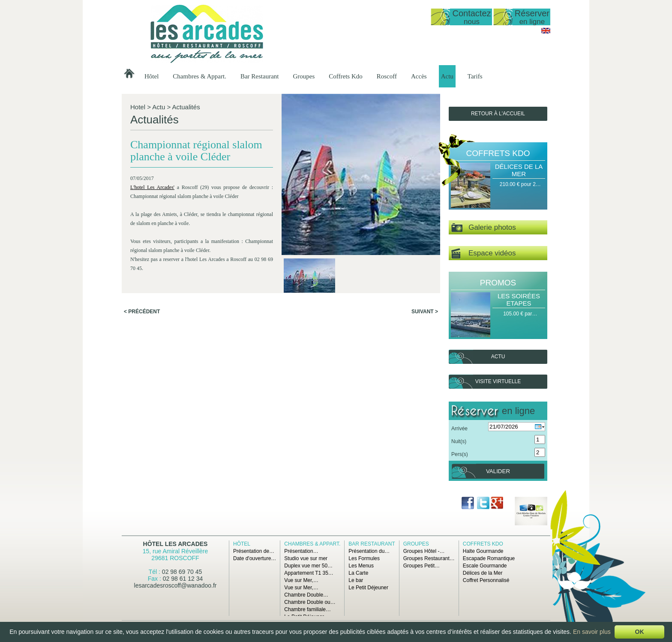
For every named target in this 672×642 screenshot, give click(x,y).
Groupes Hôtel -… (424, 551)
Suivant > (425, 312)
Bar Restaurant (260, 76)
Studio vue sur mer (306, 558)
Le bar (356, 580)
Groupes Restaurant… (429, 558)
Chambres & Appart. (199, 76)
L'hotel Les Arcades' (152, 187)
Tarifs (475, 76)
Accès (419, 76)
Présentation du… (369, 551)
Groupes (304, 76)
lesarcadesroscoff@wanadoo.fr (175, 585)
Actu (447, 76)
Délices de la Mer (519, 170)
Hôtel (151, 76)
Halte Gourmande (483, 551)
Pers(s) (460, 454)
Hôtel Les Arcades (175, 544)
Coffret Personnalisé (486, 580)
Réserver (532, 17)
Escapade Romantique (489, 558)
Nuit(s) (459, 441)
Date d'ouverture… (255, 558)
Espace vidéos (483, 253)
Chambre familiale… (307, 609)
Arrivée (459, 429)
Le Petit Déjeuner (368, 588)
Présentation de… (254, 551)
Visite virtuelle (498, 381)
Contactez (471, 17)
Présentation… (301, 551)
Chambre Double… (306, 595)
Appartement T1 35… (309, 573)
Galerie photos (484, 228)
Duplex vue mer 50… (308, 566)
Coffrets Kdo (345, 76)
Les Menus (361, 566)
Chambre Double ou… (310, 602)
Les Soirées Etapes (519, 300)
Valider (498, 471)
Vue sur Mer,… (301, 580)
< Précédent (142, 312)
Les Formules (364, 558)
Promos (498, 283)
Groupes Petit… (421, 566)
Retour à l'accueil (498, 114)
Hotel (138, 107)
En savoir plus (592, 632)
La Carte (358, 573)
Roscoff (387, 76)
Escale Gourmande (485, 566)
